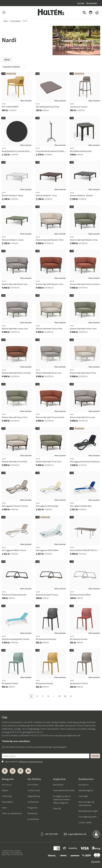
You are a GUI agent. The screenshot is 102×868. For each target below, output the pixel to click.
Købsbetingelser (86, 790)
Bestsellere (58, 785)
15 (60, 696)
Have (4, 808)
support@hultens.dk (71, 735)
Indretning (7, 796)
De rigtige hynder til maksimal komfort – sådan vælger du (62, 799)
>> (71, 696)
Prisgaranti (32, 808)
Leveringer (83, 796)
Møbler (5, 790)
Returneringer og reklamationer (86, 804)
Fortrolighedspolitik (87, 817)
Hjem (6, 21)
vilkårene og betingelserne (31, 761)
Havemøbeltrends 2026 (64, 790)
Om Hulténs (33, 785)
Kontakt (81, 3)
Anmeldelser (33, 819)
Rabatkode (32, 813)
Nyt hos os (7, 785)
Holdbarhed (33, 802)
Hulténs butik (34, 790)
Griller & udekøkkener (12, 813)
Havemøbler (7, 802)
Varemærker (15, 21)
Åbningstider (92, 3)
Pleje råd (57, 808)
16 (65, 696)
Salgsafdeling (34, 796)
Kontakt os (84, 785)
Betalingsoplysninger (88, 811)
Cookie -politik (85, 822)
